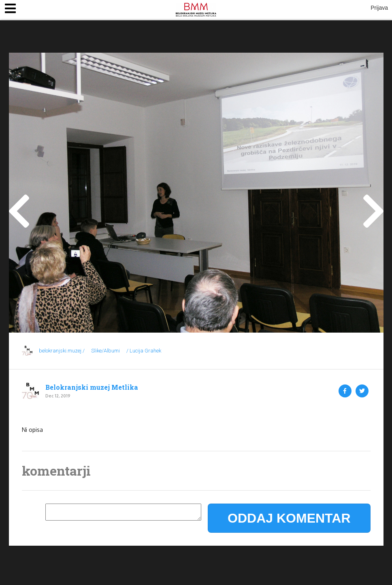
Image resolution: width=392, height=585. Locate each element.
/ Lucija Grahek (144, 351)
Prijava (379, 8)
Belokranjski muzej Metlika (92, 387)
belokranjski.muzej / (62, 351)
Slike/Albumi (105, 351)
